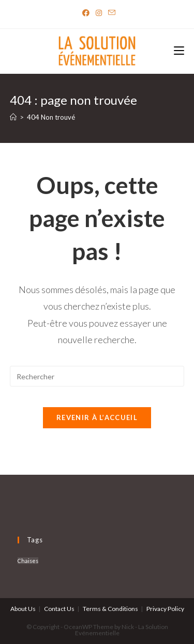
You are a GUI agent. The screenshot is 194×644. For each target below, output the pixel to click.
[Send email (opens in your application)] (110, 13)
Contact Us (59, 609)
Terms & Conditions (110, 609)
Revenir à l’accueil (97, 417)
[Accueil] (13, 117)
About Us (23, 609)
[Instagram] (99, 13)
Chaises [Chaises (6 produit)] (28, 561)
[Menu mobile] (179, 51)
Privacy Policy (165, 609)
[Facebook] (86, 13)
